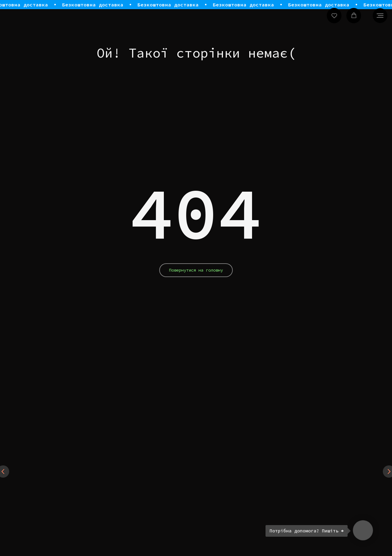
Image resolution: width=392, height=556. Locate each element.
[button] (334, 15)
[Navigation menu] (380, 16)
